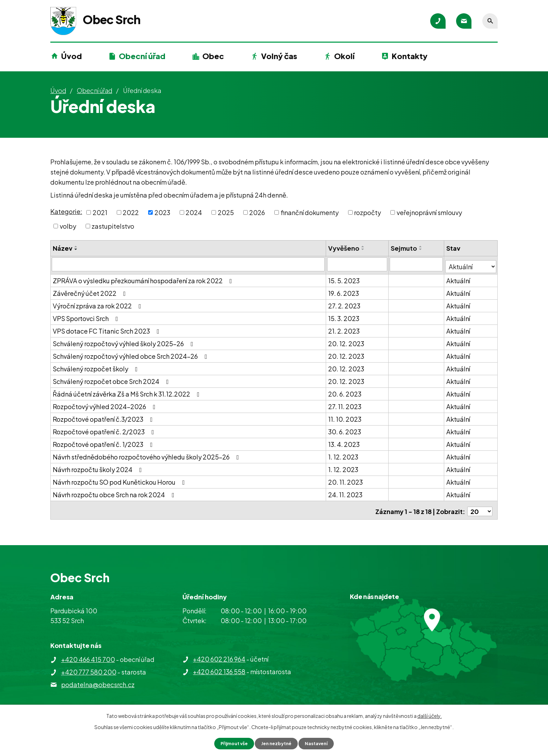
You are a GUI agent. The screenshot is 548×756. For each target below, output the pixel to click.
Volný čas (279, 56)
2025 (226, 212)
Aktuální (459, 278)
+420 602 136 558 (219, 667)
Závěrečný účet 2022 (91, 291)
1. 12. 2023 (344, 454)
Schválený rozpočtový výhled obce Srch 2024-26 (131, 354)
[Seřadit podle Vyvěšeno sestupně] (363, 249)
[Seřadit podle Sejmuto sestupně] (421, 249)
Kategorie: (66, 211)
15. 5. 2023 (344, 278)
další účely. (430, 715)
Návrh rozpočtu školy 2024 (99, 467)
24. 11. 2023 (346, 492)
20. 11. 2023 (346, 480)
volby (68, 226)
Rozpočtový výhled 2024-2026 (106, 404)
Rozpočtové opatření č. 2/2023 (105, 429)
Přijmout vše (231, 743)
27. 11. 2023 (345, 404)
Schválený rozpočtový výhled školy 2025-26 (124, 341)
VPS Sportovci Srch (87, 316)
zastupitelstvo (113, 226)
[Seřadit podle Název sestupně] (76, 249)
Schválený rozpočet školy (97, 366)
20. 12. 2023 (347, 341)
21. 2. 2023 (344, 329)
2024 (194, 212)
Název (63, 248)
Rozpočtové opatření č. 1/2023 (104, 442)
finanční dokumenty (310, 212)
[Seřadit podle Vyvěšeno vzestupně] (363, 247)
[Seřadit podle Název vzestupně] (76, 247)
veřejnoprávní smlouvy (429, 212)
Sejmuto (404, 248)
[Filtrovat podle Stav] (471, 264)
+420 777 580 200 (89, 667)
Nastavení (320, 743)
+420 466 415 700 (88, 654)
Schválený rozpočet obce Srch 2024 (112, 379)
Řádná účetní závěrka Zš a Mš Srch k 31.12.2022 (128, 391)
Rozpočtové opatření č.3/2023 (104, 417)
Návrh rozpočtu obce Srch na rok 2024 (115, 492)
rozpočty (367, 212)
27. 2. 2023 (345, 303)
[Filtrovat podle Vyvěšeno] (358, 264)
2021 (100, 212)
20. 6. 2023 (345, 391)
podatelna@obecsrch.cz (98, 680)
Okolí (344, 56)
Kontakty (410, 56)
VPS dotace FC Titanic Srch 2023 (107, 329)
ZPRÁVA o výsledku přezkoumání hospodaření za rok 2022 (144, 278)
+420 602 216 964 (219, 654)
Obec (213, 56)
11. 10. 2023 (345, 417)
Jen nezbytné (277, 743)
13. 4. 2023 (344, 442)
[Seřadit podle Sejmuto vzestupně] (421, 247)
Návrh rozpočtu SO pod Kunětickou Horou (120, 480)
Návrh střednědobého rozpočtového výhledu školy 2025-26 (147, 454)
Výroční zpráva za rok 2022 (98, 303)
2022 (131, 212)
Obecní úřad (142, 56)
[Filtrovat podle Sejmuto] (417, 264)
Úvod (71, 56)
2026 (257, 212)
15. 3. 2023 (344, 316)
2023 (162, 212)
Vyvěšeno (344, 248)
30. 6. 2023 (345, 429)
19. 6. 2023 (344, 291)
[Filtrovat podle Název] (188, 264)
